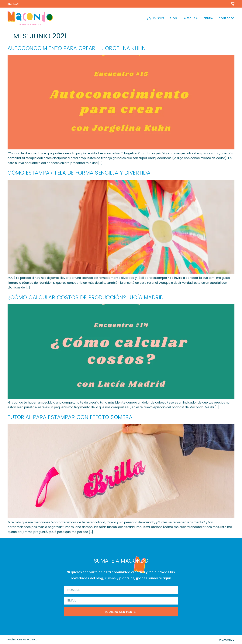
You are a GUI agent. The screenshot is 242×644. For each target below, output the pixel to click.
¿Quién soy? (156, 18)
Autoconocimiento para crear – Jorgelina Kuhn (77, 48)
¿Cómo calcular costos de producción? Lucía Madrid (86, 297)
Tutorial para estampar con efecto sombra (70, 417)
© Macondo (227, 640)
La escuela (190, 18)
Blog (173, 18)
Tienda (208, 18)
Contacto (226, 18)
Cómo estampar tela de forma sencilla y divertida (79, 173)
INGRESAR (14, 4)
